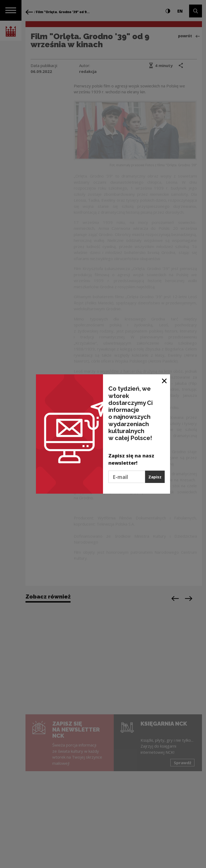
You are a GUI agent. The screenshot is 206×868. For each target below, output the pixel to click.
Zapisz (155, 477)
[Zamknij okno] (165, 380)
